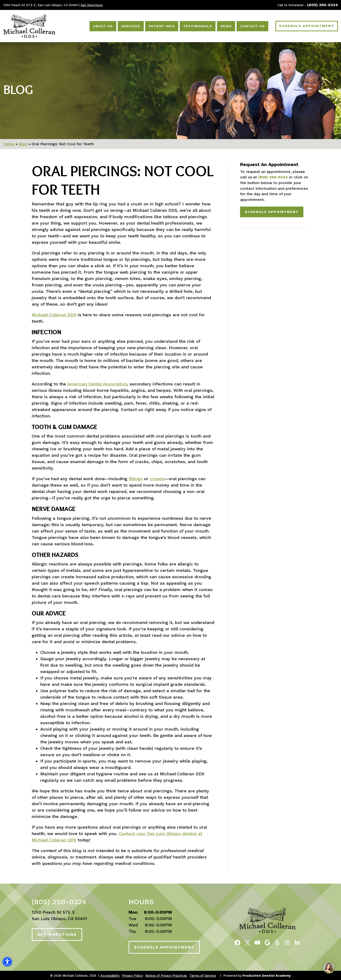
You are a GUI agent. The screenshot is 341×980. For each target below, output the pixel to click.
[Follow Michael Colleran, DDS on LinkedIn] (297, 942)
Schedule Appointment (272, 212)
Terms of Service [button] (203, 975)
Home (9, 144)
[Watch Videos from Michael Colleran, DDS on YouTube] (257, 942)
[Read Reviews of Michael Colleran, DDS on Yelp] (277, 942)
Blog (18, 90)
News (226, 26)
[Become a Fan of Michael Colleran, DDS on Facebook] (238, 942)
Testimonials (198, 26)
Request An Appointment (269, 165)
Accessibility (110, 975)
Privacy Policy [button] (132, 975)
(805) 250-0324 (323, 5)
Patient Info (162, 26)
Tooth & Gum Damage (65, 427)
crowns (157, 479)
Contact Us (252, 26)
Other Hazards (55, 555)
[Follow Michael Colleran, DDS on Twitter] (247, 942)
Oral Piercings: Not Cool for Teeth (123, 180)
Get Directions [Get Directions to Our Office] (92, 5)
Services (131, 26)
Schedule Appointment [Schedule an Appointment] (307, 26)
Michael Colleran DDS (54, 315)
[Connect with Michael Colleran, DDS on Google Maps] (267, 942)
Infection (47, 332)
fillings (136, 479)
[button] (7, 963)
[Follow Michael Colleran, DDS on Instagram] (287, 942)
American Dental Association (97, 384)
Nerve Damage (54, 509)
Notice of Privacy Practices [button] (166, 975)
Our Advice (49, 613)
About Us (103, 26)
